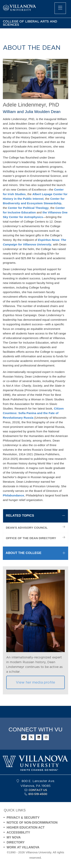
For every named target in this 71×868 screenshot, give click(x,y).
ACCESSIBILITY (18, 832)
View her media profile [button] (35, 682)
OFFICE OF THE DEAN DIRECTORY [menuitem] (31, 538)
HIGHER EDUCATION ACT (26, 828)
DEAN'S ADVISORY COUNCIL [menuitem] (27, 528)
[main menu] (60, 8)
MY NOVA (14, 837)
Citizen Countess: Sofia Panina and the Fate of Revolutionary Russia (33, 413)
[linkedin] (39, 737)
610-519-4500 (38, 794)
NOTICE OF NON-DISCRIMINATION (32, 823)
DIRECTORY (16, 842)
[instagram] (46, 737)
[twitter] (31, 737)
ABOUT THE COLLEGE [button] (24, 553)
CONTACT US (38, 790)
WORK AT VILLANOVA (23, 847)
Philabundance (13, 495)
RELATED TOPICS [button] (20, 516)
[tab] (35, 516)
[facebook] (24, 737)
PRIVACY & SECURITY (23, 818)
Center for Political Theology (28, 208)
